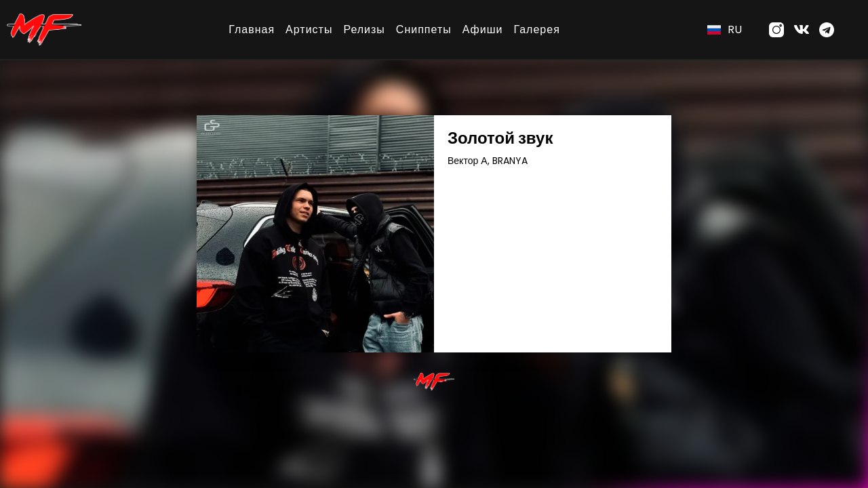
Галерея (536, 29)
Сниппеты (424, 29)
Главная (252, 29)
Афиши (483, 29)
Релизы (364, 29)
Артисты (309, 29)
